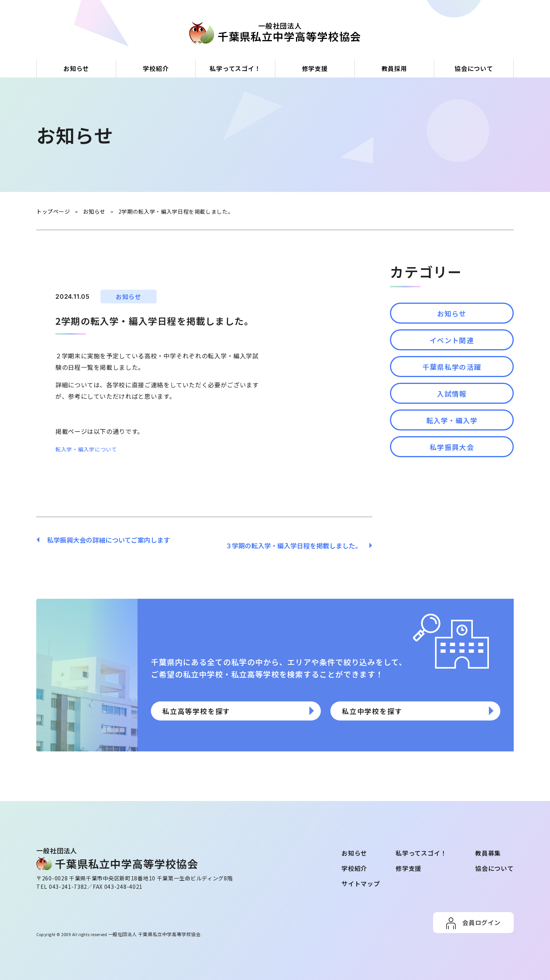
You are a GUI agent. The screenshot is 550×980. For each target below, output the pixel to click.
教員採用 (394, 68)
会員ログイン (481, 916)
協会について (474, 68)
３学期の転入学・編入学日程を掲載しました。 (297, 540)
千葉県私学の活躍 (452, 380)
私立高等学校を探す (227, 711)
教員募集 (488, 847)
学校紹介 (156, 68)
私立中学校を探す (400, 711)
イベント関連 (452, 348)
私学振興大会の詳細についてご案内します (105, 540)
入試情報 (452, 413)
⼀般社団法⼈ (280, 32)
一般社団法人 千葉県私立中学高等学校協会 (147, 927)
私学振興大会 (452, 478)
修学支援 (315, 68)
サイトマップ (361, 877)
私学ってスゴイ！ (235, 68)
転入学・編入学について (90, 448)
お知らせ (76, 68)
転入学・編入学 (452, 445)
